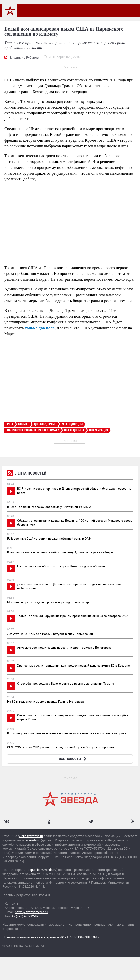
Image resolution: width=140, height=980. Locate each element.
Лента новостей (27, 474)
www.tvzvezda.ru (28, 840)
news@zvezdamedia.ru (31, 912)
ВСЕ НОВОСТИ (73, 759)
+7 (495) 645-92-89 (25, 916)
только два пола (40, 328)
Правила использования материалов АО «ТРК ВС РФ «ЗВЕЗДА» (51, 937)
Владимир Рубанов (24, 57)
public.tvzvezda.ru (30, 836)
